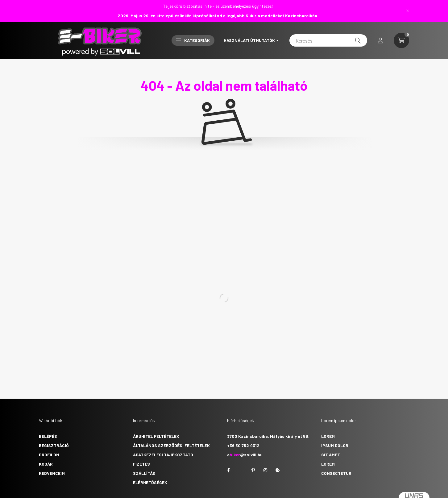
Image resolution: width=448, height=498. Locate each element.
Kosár (46, 464)
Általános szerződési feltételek (171, 445)
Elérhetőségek (150, 482)
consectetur (336, 473)
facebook (228, 470)
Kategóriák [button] (193, 40)
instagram (265, 470)
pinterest (253, 470)
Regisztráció (54, 445)
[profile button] (380, 40)
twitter (241, 470)
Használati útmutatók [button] (249, 40)
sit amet (331, 455)
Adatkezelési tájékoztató (163, 455)
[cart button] (401, 40)
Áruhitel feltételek (156, 436)
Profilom (49, 455)
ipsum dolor (335, 445)
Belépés (48, 436)
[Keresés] (328, 40)
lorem (328, 436)
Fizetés (141, 464)
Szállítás (144, 473)
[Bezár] (408, 11)
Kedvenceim (52, 473)
